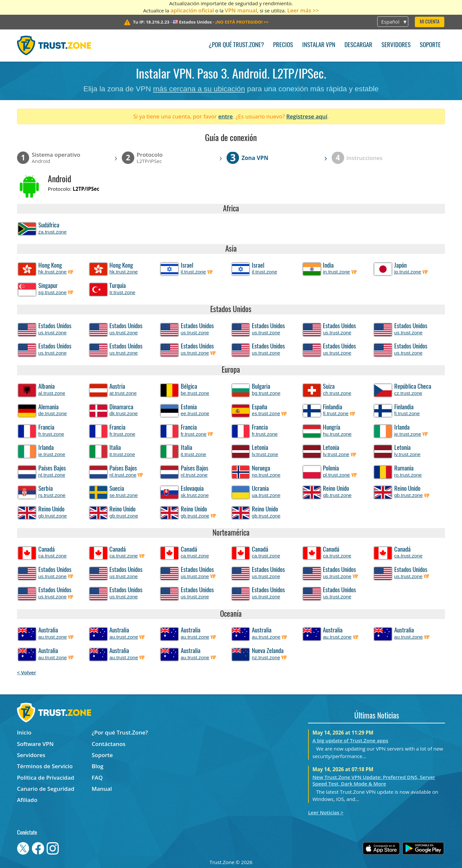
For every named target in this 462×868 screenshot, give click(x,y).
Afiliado (27, 800)
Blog (98, 766)
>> (242, 22)
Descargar (358, 45)
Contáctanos (109, 744)
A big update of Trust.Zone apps (350, 740)
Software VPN (35, 744)
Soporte (430, 45)
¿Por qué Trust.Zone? (236, 45)
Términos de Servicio (45, 766)
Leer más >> (303, 10)
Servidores (396, 45)
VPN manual (241, 10)
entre (225, 116)
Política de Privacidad (46, 778)
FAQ (97, 778)
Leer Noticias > (326, 812)
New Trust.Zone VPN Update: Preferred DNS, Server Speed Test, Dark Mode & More (374, 780)
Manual (102, 789)
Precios (283, 45)
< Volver (27, 672)
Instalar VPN (319, 45)
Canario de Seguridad (46, 789)
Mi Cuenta (430, 22)
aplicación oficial (192, 10)
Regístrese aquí (307, 116)
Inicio (24, 732)
